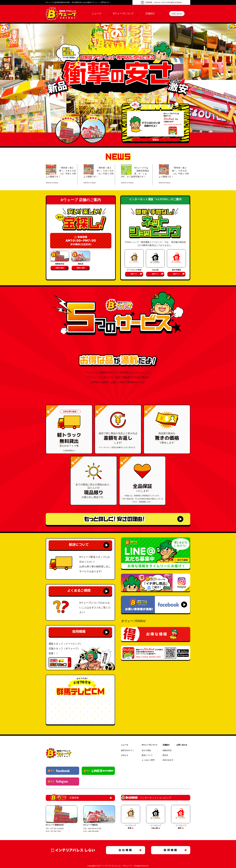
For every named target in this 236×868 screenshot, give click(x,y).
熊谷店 (165, 755)
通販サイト (134, 274)
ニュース (97, 13)
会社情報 (126, 850)
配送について (79, 544)
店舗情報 (65, 798)
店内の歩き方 (168, 760)
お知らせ (125, 755)
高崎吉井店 (167, 750)
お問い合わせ (177, 14)
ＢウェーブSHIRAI (133, 621)
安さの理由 (146, 750)
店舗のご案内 (60, 268)
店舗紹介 (150, 13)
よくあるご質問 (79, 590)
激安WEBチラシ (128, 750)
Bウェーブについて (123, 13)
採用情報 (79, 631)
